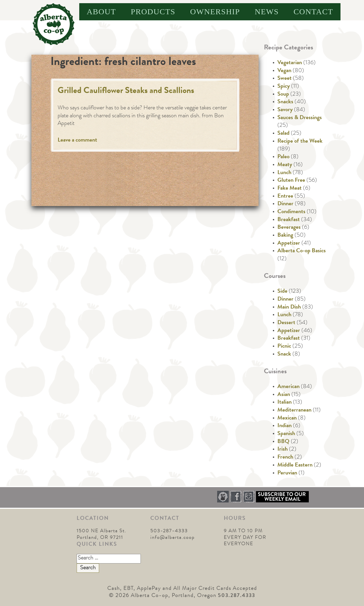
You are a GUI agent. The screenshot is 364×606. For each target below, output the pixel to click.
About (101, 11)
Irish (283, 450)
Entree (285, 197)
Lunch (284, 173)
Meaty (285, 165)
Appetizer (289, 244)
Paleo (283, 157)
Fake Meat (290, 189)
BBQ (283, 442)
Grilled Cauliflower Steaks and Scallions (126, 91)
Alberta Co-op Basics (302, 251)
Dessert (286, 323)
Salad (283, 134)
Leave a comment (77, 141)
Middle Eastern (295, 465)
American (288, 387)
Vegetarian (290, 63)
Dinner (285, 204)
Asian (284, 395)
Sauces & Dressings (300, 118)
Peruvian (287, 473)
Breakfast (289, 220)
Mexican (287, 418)
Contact (313, 11)
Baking (285, 236)
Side (282, 292)
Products (153, 11)
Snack (284, 355)
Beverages (289, 228)
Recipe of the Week (300, 142)
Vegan (284, 71)
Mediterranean (294, 411)
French (285, 458)
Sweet (284, 79)
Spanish (286, 434)
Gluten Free (291, 181)
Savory (285, 110)
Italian (284, 403)
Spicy (284, 87)
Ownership (215, 11)
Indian (284, 426)
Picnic (284, 347)
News (267, 11)
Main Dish (289, 307)
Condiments (291, 212)
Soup (283, 95)
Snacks (285, 102)
